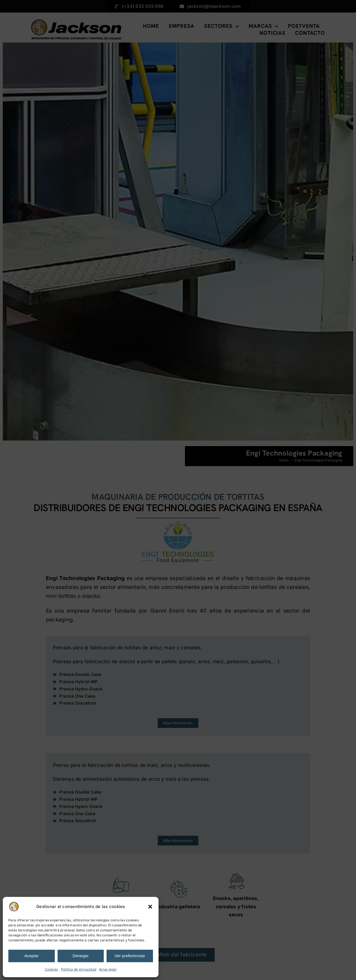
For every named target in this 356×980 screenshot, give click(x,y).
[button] (150, 907)
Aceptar (31, 956)
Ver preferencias (130, 956)
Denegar (81, 956)
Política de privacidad (79, 969)
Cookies (51, 969)
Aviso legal (108, 969)
